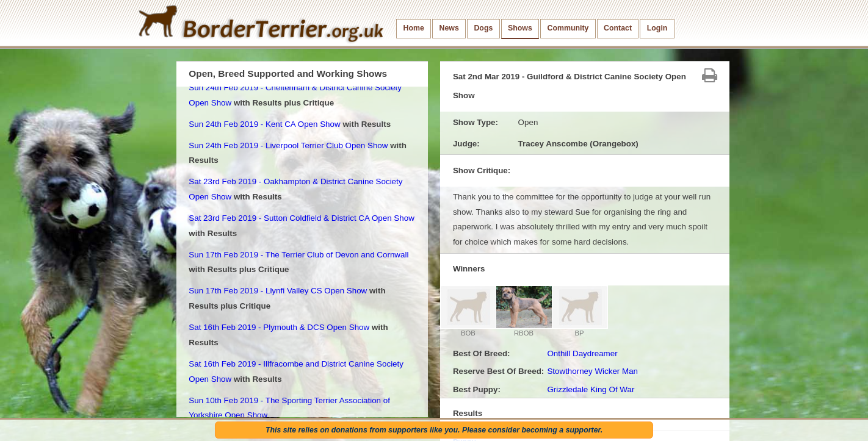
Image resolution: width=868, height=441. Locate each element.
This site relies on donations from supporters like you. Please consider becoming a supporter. (434, 430)
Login (657, 28)
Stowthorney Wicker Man (592, 371)
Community (568, 28)
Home (414, 28)
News (449, 28)
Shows (520, 28)
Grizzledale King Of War (591, 389)
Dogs (483, 28)
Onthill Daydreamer (582, 353)
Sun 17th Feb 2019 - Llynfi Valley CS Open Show (278, 291)
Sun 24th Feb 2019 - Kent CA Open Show (264, 124)
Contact (618, 28)
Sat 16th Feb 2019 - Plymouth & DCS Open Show (279, 327)
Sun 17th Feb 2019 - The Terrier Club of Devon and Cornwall (298, 255)
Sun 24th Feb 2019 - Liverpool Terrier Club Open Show (288, 145)
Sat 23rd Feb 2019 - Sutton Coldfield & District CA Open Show (302, 218)
